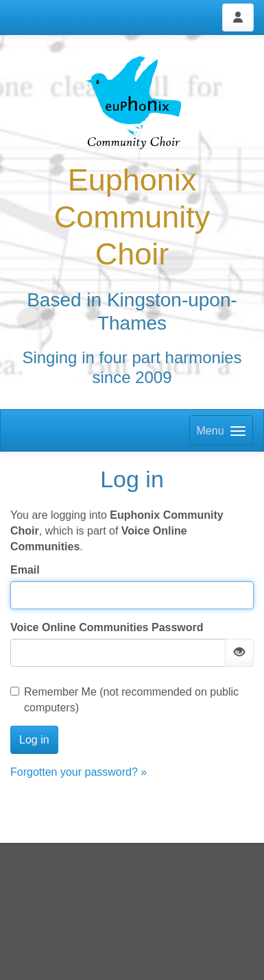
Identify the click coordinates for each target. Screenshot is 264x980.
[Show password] (239, 653)
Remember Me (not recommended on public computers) (124, 700)
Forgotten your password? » (79, 772)
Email (25, 570)
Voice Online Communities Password (107, 627)
